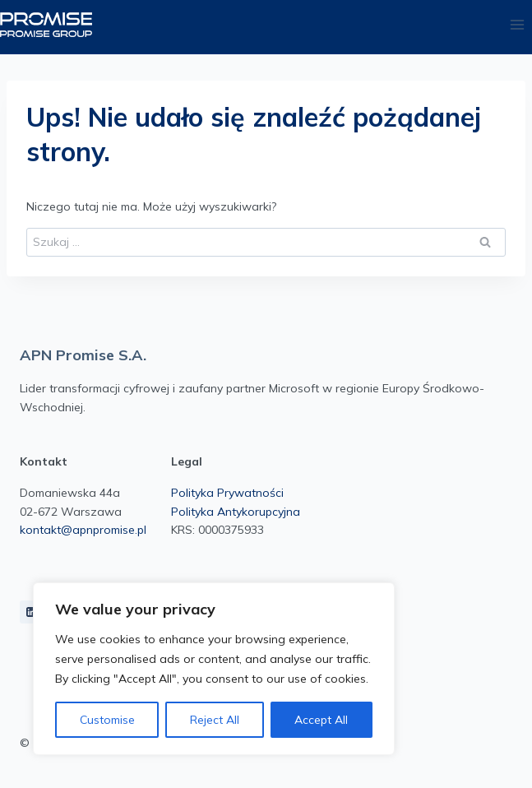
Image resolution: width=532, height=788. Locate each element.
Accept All (321, 720)
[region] (214, 669)
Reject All (215, 720)
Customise (107, 720)
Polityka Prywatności (227, 493)
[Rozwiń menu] (517, 24)
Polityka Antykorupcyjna (236, 512)
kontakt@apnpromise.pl (83, 530)
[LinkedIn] (31, 612)
